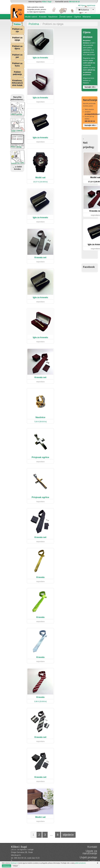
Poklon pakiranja (17, 73)
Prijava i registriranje (87, 5)
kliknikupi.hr (16, 855)
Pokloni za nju (17, 30)
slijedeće (68, 835)
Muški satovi (31, 17)
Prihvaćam (6, 866)
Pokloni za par (17, 56)
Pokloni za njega (17, 39)
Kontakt (92, 847)
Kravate (43, 17)
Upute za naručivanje (90, 852)
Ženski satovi (66, 17)
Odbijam (15, 866)
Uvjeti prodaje (88, 857)
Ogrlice (77, 17)
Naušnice (53, 17)
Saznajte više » (90, 87)
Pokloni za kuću (17, 65)
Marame (87, 17)
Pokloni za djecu (17, 47)
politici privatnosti (80, 863)
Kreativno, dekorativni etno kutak (17, 83)
